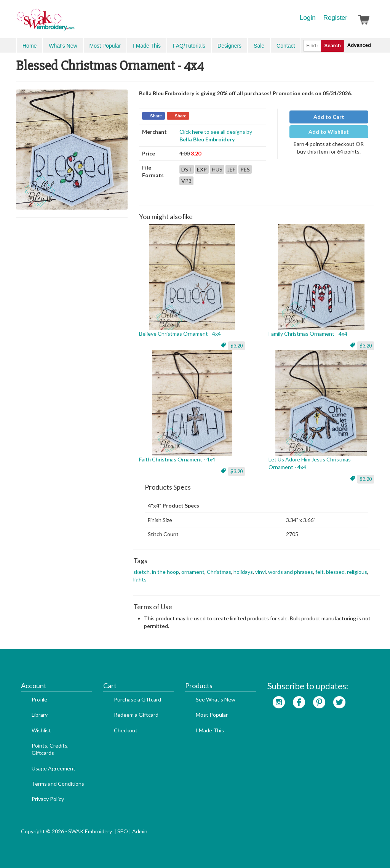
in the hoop (165, 572)
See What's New (216, 699)
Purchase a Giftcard (137, 699)
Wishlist (41, 730)
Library (40, 715)
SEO (123, 831)
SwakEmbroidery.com (73, 23)
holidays (243, 572)
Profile (39, 699)
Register (335, 18)
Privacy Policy (48, 799)
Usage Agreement (54, 768)
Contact (286, 46)
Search (332, 46)
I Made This (147, 46)
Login (308, 18)
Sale (259, 46)
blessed (335, 572)
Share (156, 116)
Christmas (219, 572)
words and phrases (291, 572)
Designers (229, 46)
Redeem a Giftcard (136, 715)
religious (357, 572)
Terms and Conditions (58, 784)
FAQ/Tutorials (189, 46)
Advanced (359, 45)
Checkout (126, 730)
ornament (193, 572)
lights (140, 579)
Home (30, 46)
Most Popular (105, 46)
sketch (141, 572)
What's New (63, 46)
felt (320, 572)
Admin (140, 831)
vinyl (261, 572)
